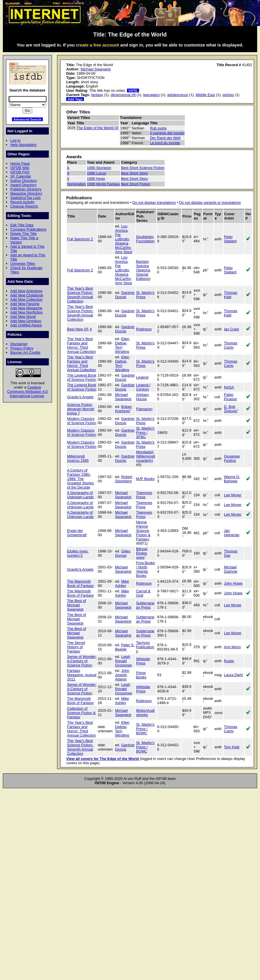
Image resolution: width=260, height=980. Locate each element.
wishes (228, 95)
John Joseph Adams (122, 675)
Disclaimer (19, 344)
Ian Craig (232, 329)
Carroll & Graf (143, 593)
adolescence (178, 95)
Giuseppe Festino (232, 458)
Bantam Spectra (143, 264)
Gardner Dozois (125, 295)
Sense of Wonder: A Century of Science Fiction (82, 661)
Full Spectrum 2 (80, 239)
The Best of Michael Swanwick (76, 605)
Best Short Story (134, 173)
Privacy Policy (22, 348)
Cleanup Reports (24, 206)
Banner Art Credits (25, 352)
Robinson (144, 329)
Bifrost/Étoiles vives (142, 553)
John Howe (233, 583)
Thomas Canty (231, 345)
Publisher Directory (26, 189)
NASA (229, 387)
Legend (142, 377)
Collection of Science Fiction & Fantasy (81, 713)
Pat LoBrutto (122, 237)
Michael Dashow (231, 569)
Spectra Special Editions (143, 274)
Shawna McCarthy (123, 245)
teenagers (152, 95)
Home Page (20, 163)
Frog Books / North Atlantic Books (146, 569)
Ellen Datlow (122, 341)
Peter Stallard (230, 239)
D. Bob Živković (231, 409)
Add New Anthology (26, 291)
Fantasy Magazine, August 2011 (82, 675)
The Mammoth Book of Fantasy (80, 583)
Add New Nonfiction (27, 312)
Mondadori (145, 452)
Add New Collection (26, 299)
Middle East (205, 95)
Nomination (76, 184)
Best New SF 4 (79, 329)
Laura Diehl (233, 675)
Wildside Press (143, 661)
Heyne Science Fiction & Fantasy (143, 533)
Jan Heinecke (232, 533)
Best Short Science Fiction (143, 168)
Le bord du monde (165, 143)
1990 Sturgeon (99, 168)
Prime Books (141, 675)
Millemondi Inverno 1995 (78, 458)
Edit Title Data (22, 225)
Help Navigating (23, 145)
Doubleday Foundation (145, 239)
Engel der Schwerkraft (77, 533)
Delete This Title (24, 234)
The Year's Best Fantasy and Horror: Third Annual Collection (81, 345)
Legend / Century (143, 387)
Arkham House (143, 397)
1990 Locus (97, 173)
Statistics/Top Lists (26, 198)
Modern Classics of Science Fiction (82, 421)
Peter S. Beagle (125, 647)
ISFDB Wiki (20, 168)
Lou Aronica (121, 228)
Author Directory (24, 181)
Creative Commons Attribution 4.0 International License (27, 392)
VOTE (133, 91)
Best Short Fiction (136, 184)
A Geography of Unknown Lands (80, 495)
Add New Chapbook (27, 295)
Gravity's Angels (80, 397)
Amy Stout (124, 252)
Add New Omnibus (26, 321)
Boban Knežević (123, 409)
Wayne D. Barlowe (232, 479)
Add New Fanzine (25, 304)
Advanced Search (27, 119)
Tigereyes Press (144, 495)
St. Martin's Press (145, 295)
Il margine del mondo (167, 133)
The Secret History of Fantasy (76, 647)
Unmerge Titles (23, 264)
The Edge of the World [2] (97, 128)
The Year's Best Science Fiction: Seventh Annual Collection (80, 295)
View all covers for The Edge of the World (102, 759)
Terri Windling (122, 349)
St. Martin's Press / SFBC (145, 433)
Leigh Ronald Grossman (124, 661)
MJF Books (145, 479)
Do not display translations (154, 203)
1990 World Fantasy (104, 184)
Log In (15, 140)
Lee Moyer (233, 495)
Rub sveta (158, 128)
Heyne (141, 522)
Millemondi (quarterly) (146, 458)
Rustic (229, 661)
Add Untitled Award (26, 325)
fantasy (97, 95)
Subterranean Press (145, 605)
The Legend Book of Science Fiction (82, 377)
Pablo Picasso (230, 397)
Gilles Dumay (123, 553)
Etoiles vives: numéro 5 (78, 553)
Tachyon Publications (145, 647)
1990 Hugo (96, 179)
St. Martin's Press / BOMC (145, 729)
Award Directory (23, 185)
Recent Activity (22, 202)
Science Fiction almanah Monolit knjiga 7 (81, 409)
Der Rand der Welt (165, 138)
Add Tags (75, 99)
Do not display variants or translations (210, 203)
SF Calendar (21, 176)
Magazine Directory (26, 193)
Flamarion (144, 409)
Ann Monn (232, 647)
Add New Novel (23, 317)
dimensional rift (123, 95)
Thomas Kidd (231, 295)
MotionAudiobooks (145, 713)
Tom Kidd (232, 747)
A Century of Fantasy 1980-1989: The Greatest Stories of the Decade (80, 479)
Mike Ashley (122, 583)
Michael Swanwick (96, 69)
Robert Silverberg (124, 479)
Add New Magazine (26, 308)
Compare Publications (28, 229)
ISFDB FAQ (20, 172)
